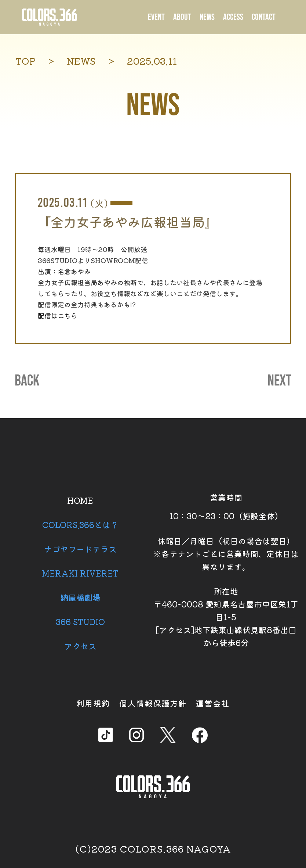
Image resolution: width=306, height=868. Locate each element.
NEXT (279, 381)
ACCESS (233, 17)
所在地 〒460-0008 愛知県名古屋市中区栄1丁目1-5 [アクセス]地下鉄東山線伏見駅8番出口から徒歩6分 (226, 617)
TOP (25, 61)
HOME (80, 500)
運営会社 (213, 703)
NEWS (207, 17)
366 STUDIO (80, 621)
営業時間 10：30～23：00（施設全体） (226, 506)
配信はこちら (58, 315)
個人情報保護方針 (153, 703)
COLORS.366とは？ (80, 524)
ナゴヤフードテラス (80, 549)
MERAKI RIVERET (80, 573)
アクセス (80, 646)
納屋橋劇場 (80, 597)
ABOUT (182, 17)
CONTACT (264, 17)
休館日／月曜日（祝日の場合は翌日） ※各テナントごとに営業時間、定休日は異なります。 (226, 553)
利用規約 (93, 703)
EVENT (156, 17)
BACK (27, 381)
